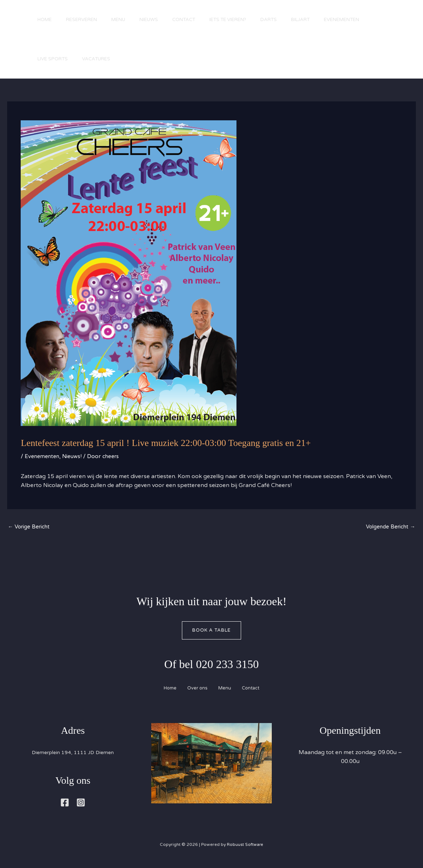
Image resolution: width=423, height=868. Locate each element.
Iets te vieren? (247, 20)
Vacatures (155, 59)
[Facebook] (65, 805)
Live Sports (108, 59)
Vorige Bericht (30, 527)
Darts (292, 20)
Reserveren (87, 20)
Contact (200, 20)
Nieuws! (75, 456)
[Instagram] (81, 805)
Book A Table (211, 632)
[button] (394, 44)
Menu (127, 20)
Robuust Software (245, 846)
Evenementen (57, 59)
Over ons (195, 690)
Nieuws (161, 20)
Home (46, 20)
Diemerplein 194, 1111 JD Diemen (73, 754)
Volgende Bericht (388, 527)
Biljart (327, 20)
